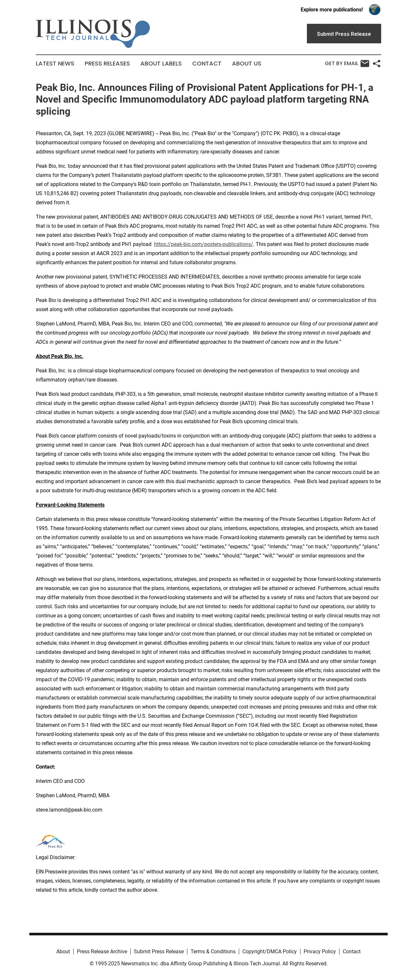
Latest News (55, 64)
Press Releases (107, 64)
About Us (247, 64)
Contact (207, 64)
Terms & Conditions (213, 951)
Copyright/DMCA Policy (270, 951)
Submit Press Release (159, 951)
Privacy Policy (320, 951)
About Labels (161, 64)
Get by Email (347, 64)
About (63, 951)
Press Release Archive (102, 951)
